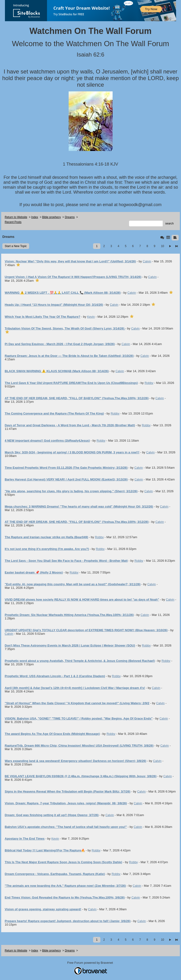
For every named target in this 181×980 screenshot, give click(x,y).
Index (35, 217)
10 (163, 246)
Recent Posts (13, 222)
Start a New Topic (16, 246)
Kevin (91, 317)
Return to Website (16, 217)
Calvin (147, 261)
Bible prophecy (51, 217)
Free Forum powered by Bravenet (90, 963)
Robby (149, 383)
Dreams (70, 217)
